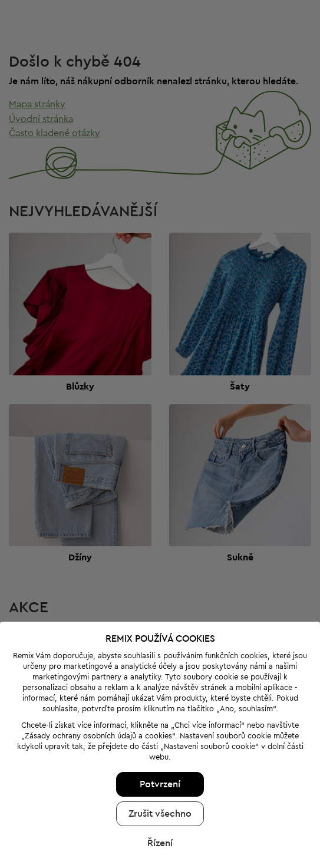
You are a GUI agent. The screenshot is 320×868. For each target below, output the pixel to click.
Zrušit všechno (160, 777)
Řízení (160, 807)
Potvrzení (160, 748)
